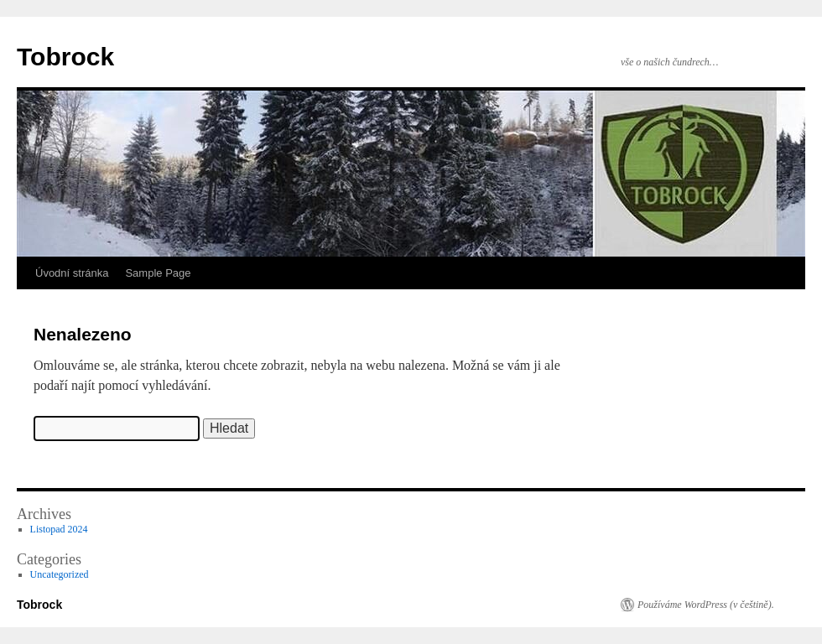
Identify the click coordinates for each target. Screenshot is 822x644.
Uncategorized (60, 574)
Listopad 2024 (59, 529)
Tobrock (65, 57)
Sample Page (158, 273)
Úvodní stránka (72, 273)
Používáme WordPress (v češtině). (706, 605)
